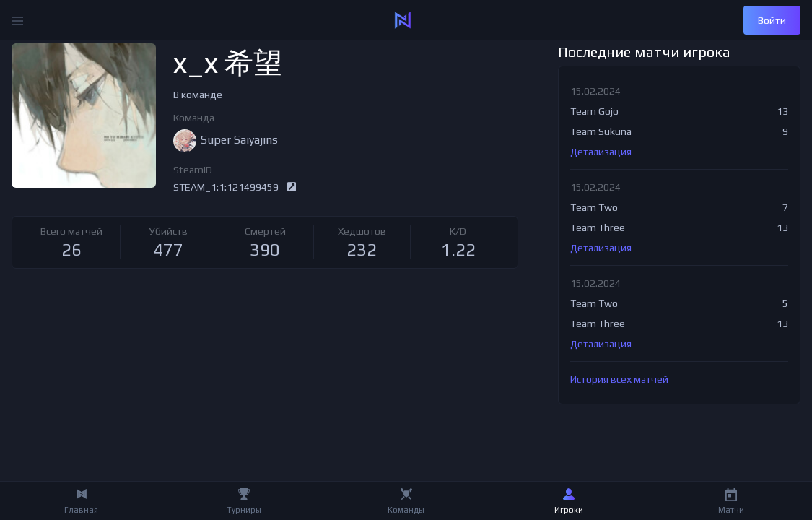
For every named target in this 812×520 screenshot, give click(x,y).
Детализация (601, 152)
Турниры (244, 510)
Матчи (731, 510)
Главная (81, 510)
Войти (772, 20)
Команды (406, 510)
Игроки (569, 510)
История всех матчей (619, 379)
